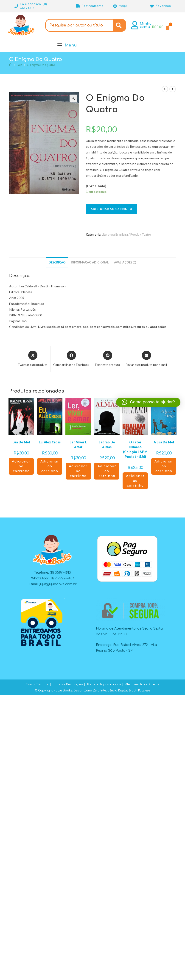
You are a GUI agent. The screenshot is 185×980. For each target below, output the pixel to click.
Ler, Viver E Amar (78, 445)
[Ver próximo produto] (173, 89)
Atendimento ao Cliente (142, 684)
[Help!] (115, 6)
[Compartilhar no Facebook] (71, 359)
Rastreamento (93, 6)
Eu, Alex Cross (50, 442)
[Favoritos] (152, 6)
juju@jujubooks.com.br (58, 584)
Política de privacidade (104, 684)
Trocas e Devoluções (68, 684)
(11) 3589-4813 (60, 573)
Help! (123, 6)
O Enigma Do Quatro (41, 65)
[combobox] (79, 25)
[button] (73, 98)
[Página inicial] (11, 65)
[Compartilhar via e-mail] (146, 359)
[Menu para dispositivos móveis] (67, 45)
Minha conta (146, 25)
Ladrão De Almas (107, 445)
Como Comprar (37, 684)
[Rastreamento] (78, 6)
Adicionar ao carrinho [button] (21, 466)
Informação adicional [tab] (90, 262)
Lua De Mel (21, 442)
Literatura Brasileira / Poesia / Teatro (126, 234)
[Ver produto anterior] (165, 89)
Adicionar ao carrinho (111, 209)
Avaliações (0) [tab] (125, 262)
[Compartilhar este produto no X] (33, 359)
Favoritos (163, 6)
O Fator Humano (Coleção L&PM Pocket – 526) (135, 449)
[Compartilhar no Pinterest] (108, 359)
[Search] (120, 25)
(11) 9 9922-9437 (62, 578)
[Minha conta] (135, 25)
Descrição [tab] (57, 262)
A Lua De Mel (164, 442)
